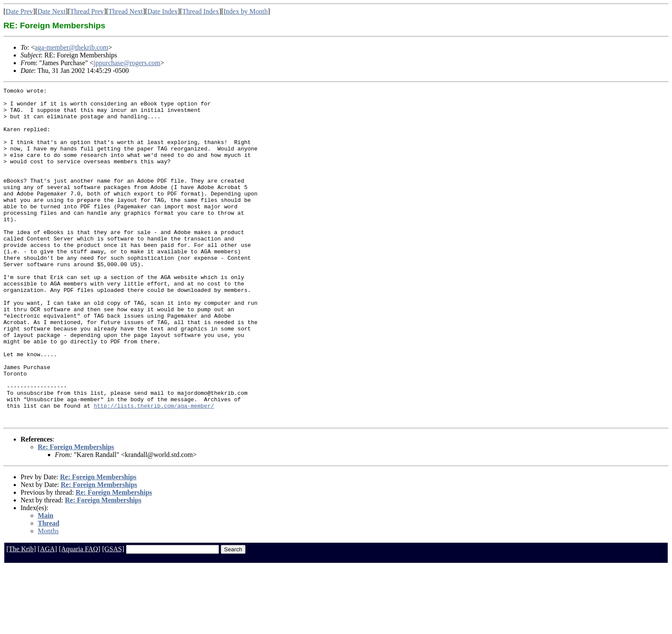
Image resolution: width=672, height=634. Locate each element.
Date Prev (19, 11)
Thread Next (126, 11)
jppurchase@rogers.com (127, 63)
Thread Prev (87, 11)
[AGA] (47, 616)
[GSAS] (113, 616)
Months (48, 598)
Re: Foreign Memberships (76, 514)
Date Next (52, 11)
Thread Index (201, 11)
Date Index (163, 11)
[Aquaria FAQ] (79, 616)
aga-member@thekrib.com (72, 47)
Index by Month (246, 11)
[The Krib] (21, 616)
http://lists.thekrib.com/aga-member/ (154, 470)
